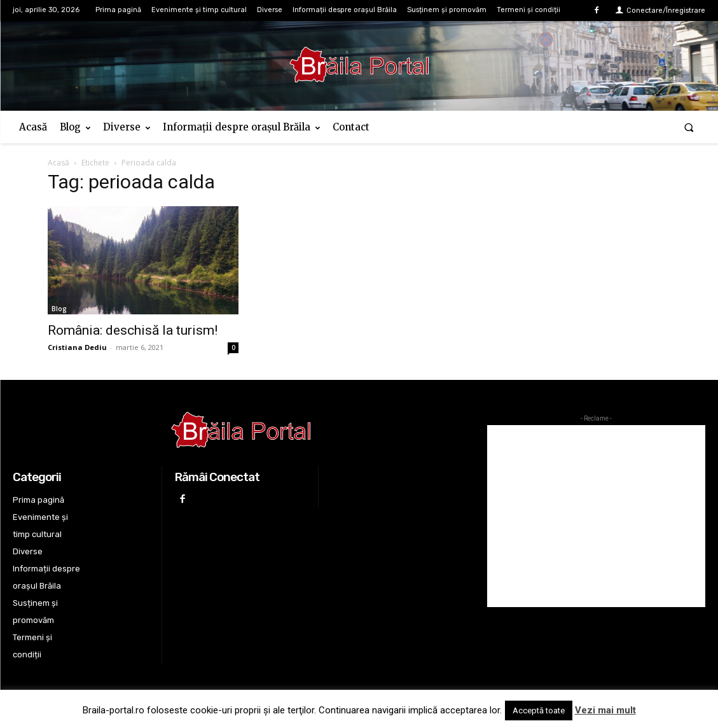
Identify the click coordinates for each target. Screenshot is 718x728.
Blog (59, 309)
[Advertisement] (596, 516)
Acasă (59, 163)
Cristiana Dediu (77, 347)
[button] (689, 127)
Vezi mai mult (605, 710)
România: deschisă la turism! (133, 330)
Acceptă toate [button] (539, 710)
